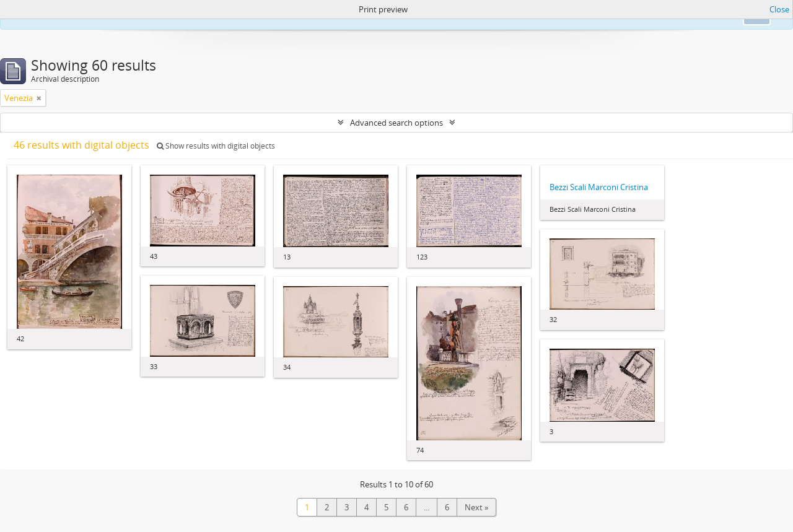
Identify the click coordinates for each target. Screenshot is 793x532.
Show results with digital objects (216, 146)
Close (779, 9)
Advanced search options (396, 123)
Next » (476, 507)
